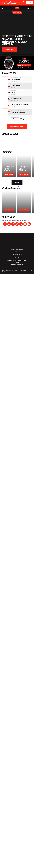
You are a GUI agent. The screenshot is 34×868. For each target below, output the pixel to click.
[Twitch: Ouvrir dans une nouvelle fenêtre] (29, 224)
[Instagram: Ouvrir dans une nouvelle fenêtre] (13, 224)
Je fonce (30, 3)
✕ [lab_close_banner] (2, 3)
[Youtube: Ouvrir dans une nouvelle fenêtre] (25, 224)
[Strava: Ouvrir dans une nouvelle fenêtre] (21, 224)
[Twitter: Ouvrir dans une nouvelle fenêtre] (9, 224)
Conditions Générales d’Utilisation (9, 270)
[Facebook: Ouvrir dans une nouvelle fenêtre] (5, 224)
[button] (30, 8)
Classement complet (17, 127)
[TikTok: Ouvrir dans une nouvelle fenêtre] (17, 224)
